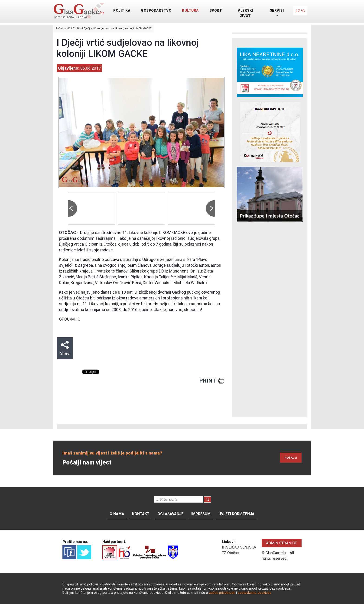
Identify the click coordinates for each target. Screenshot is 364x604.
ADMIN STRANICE (281, 543)
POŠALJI (291, 458)
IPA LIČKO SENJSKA (239, 547)
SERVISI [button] (277, 10)
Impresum (201, 514)
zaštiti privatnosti (222, 593)
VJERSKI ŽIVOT (245, 13)
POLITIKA (122, 10)
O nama (117, 514)
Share (65, 348)
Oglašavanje (170, 514)
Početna (61, 28)
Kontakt (141, 514)
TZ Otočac (230, 553)
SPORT (216, 10)
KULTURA (190, 10)
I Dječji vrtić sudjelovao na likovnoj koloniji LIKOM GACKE (117, 28)
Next (211, 208)
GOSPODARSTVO (156, 10)
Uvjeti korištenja (236, 514)
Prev (72, 208)
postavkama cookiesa (255, 593)
